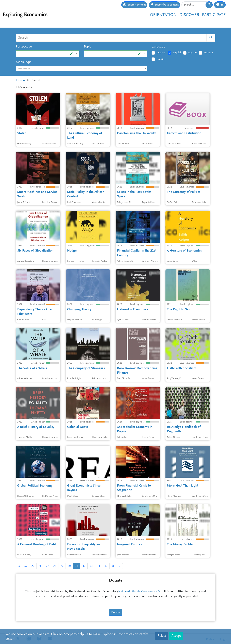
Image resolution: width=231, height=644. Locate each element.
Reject (162, 636)
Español (193, 53)
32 (84, 566)
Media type (24, 62)
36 (113, 566)
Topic (87, 47)
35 (106, 566)
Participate (214, 15)
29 (62, 566)
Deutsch (162, 53)
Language (158, 47)
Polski (160, 59)
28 (55, 566)
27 (47, 566)
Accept (176, 636)
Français (209, 53)
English (177, 53)
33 (91, 566)
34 (98, 566)
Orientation (163, 15)
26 (40, 566)
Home (20, 80)
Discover (189, 15)
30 (69, 566)
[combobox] (82, 68)
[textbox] (82, 69)
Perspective (24, 47)
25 (33, 566)
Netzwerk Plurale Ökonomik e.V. (139, 592)
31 (77, 566)
